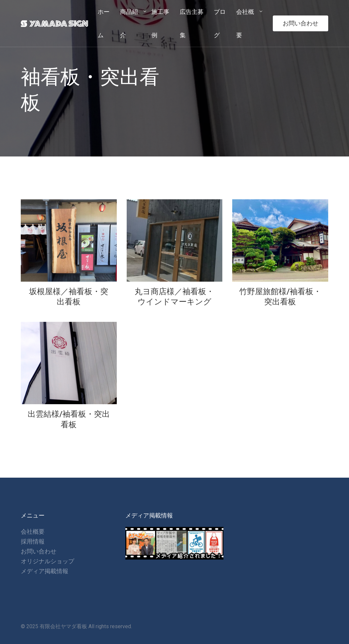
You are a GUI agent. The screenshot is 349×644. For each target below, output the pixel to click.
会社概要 (33, 532)
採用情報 (33, 541)
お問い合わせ (301, 23)
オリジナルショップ (48, 561)
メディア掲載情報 (45, 571)
